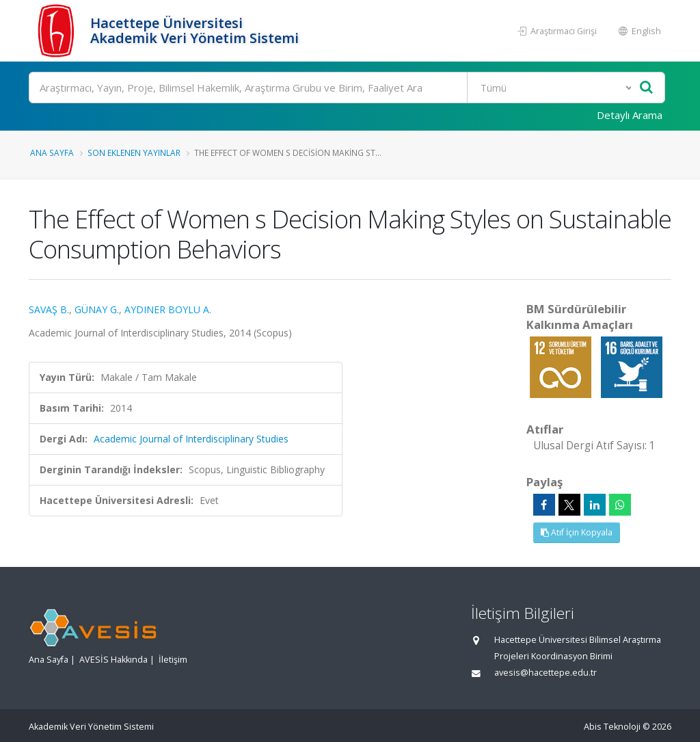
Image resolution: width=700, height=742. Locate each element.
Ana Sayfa (52, 153)
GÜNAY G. (97, 309)
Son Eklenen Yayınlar (134, 153)
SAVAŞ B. (49, 309)
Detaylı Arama (630, 115)
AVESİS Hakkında (113, 660)
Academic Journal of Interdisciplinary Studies (191, 439)
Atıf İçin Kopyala (577, 532)
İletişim (173, 660)
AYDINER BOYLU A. (168, 309)
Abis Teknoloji (612, 727)
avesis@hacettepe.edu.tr (546, 673)
